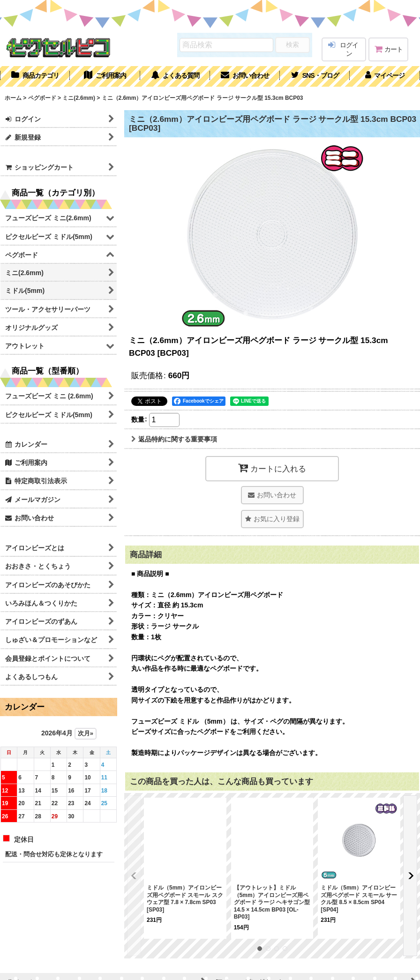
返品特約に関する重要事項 (174, 439)
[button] (315, 76)
